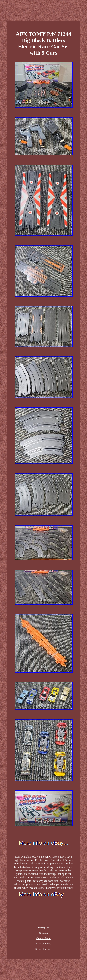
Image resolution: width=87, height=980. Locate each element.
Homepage (44, 928)
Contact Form (43, 938)
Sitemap (43, 933)
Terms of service (43, 949)
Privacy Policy (43, 943)
